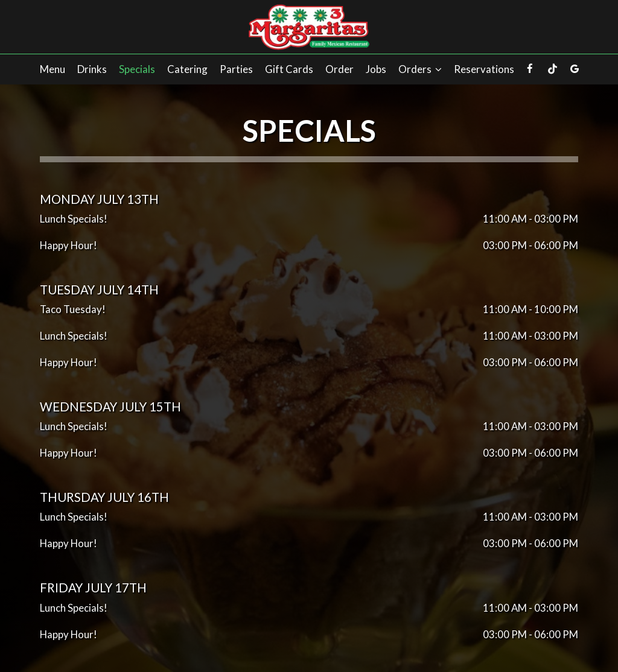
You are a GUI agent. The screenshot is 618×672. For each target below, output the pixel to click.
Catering (187, 69)
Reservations (484, 69)
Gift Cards (289, 69)
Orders (420, 69)
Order (339, 69)
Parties (236, 69)
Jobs (376, 69)
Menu (53, 69)
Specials (137, 69)
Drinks (92, 69)
